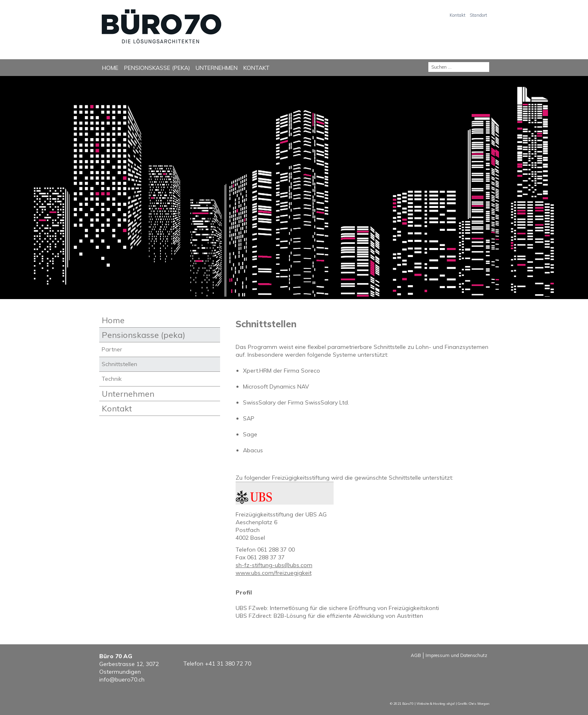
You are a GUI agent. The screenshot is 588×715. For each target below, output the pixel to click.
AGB (416, 655)
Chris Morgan (479, 704)
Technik (112, 379)
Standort (478, 15)
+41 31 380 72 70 (228, 664)
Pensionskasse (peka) (157, 68)
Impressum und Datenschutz (456, 655)
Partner (112, 349)
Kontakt (458, 15)
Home (110, 68)
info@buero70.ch (122, 679)
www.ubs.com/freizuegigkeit (274, 573)
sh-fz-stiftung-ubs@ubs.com (274, 565)
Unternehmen (217, 68)
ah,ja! (451, 704)
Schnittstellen (119, 364)
